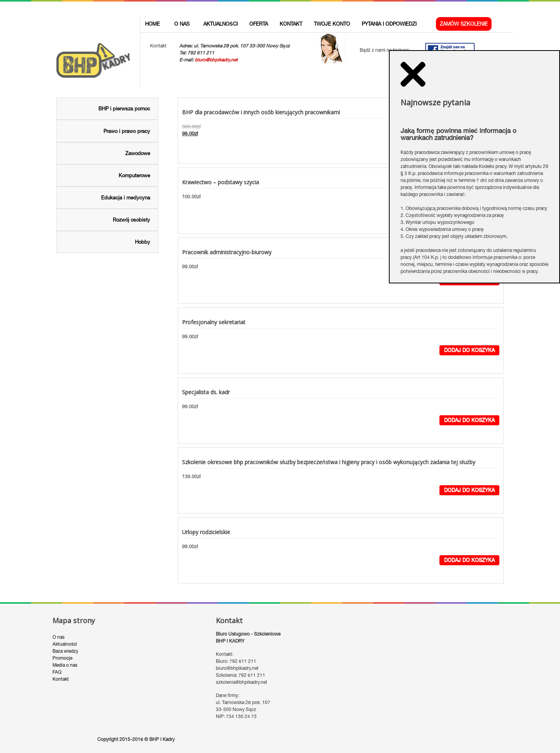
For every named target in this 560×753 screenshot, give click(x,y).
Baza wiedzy (65, 634)
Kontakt (61, 662)
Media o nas (65, 648)
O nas (59, 620)
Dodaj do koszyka (469, 333)
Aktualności (65, 627)
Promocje (62, 641)
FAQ (57, 655)
